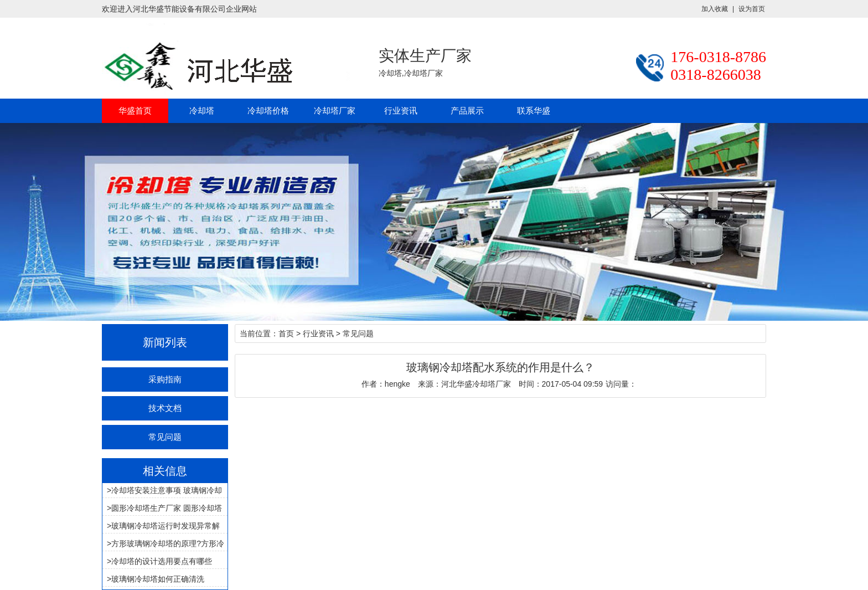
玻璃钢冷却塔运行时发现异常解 (166, 526)
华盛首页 (135, 111)
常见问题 (165, 437)
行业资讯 (401, 111)
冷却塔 (202, 111)
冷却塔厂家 (335, 111)
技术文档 (165, 408)
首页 (286, 334)
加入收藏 (715, 9)
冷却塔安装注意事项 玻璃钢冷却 (167, 490)
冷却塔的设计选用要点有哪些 (162, 561)
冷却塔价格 (268, 111)
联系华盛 (534, 111)
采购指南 (165, 379)
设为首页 (752, 9)
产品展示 (467, 111)
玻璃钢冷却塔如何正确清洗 (158, 579)
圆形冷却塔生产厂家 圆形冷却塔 (167, 508)
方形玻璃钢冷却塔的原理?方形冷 (168, 543)
